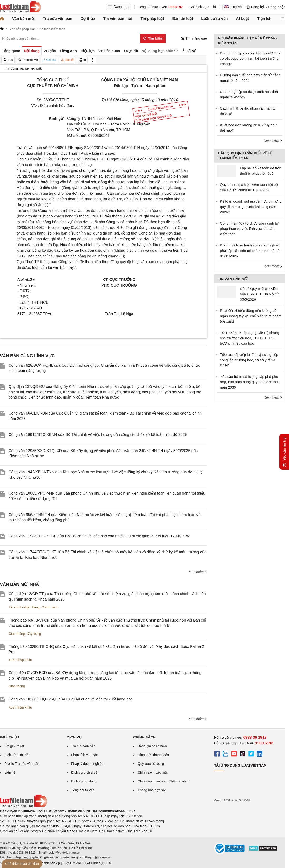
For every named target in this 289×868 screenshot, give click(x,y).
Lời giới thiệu (14, 746)
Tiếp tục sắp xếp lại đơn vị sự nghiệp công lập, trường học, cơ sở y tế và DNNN (249, 360)
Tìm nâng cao (194, 39)
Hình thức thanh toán (153, 755)
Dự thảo (88, 19)
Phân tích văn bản (85, 755)
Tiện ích (264, 19)
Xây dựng (34, 634)
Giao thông (17, 634)
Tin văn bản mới (118, 19)
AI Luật (242, 19)
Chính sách (50, 607)
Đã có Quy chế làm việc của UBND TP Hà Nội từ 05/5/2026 (259, 294)
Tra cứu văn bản (58, 19)
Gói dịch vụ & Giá (203, 7)
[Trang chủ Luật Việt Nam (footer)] (24, 806)
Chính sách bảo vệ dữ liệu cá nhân (164, 781)
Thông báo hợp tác (152, 790)
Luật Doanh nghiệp (46, 863)
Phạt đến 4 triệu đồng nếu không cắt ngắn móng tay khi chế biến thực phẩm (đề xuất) (251, 316)
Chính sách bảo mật (153, 772)
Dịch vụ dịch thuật (85, 772)
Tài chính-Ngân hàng (24, 607)
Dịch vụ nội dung (84, 781)
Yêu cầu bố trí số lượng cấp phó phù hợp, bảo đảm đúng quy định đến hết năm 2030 (249, 382)
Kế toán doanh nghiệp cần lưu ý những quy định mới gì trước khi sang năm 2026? (251, 207)
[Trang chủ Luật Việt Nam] (20, 7)
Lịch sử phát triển (17, 755)
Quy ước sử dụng (151, 764)
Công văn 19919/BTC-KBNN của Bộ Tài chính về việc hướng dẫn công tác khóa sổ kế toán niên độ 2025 (98, 435)
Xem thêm (198, 572)
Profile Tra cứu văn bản (22, 764)
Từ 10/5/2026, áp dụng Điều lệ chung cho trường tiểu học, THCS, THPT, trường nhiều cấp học (250, 338)
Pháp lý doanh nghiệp (87, 764)
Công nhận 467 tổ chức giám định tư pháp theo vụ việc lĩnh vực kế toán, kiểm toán (249, 229)
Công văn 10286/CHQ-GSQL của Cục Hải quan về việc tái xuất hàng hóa (71, 699)
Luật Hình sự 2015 (97, 863)
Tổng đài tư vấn (83, 790)
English (233, 7)
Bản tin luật (183, 19)
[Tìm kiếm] (153, 39)
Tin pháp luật (152, 19)
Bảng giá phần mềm (153, 746)
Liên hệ (10, 772)
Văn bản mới (23, 19)
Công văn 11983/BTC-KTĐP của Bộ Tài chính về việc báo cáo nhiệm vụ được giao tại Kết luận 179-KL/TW (99, 536)
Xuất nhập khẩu (20, 660)
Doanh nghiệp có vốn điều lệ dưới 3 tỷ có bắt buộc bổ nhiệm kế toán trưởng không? (250, 58)
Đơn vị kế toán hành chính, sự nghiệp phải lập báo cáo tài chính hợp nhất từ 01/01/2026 (250, 251)
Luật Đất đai (72, 863)
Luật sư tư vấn (214, 19)
